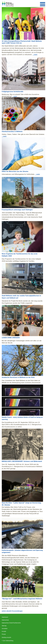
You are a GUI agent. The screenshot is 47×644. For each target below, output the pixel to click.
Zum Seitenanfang (8, 641)
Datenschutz (5, 620)
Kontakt (4, 631)
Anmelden (5, 629)
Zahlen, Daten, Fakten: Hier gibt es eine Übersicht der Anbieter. (23, 134)
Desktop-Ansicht (6, 637)
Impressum (5, 617)
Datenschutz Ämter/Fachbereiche (11, 623)
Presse (4, 634)
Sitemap (4, 626)
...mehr (35, 55)
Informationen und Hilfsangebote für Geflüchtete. (18, 174)
